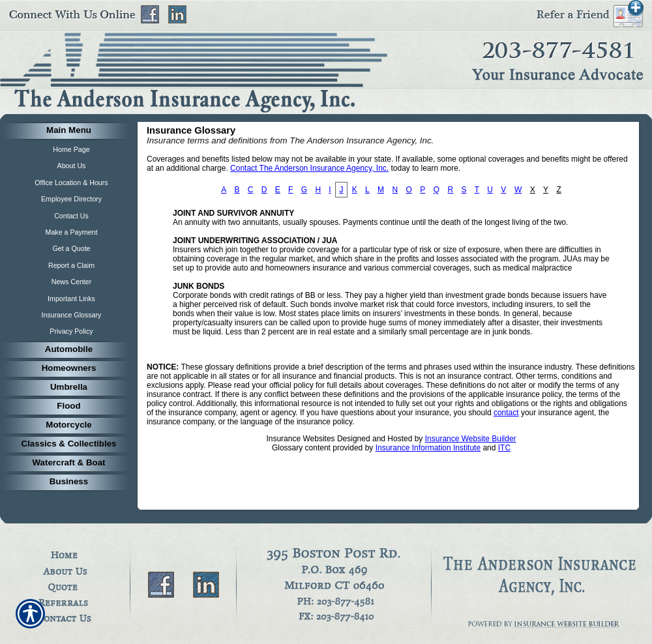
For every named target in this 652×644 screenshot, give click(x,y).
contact (506, 413)
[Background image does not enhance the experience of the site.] (65, 131)
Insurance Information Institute (428, 448)
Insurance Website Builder (471, 439)
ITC (504, 448)
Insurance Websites (300, 439)
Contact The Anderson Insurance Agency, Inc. (309, 168)
